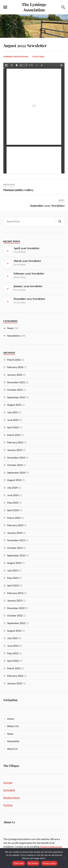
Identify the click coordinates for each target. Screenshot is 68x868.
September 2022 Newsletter (47, 206)
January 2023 (15, 600)
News (10, 328)
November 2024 (16, 457)
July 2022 (12, 638)
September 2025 (16, 397)
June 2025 (13, 420)
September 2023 (16, 555)
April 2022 (13, 661)
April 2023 (13, 585)
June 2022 (13, 646)
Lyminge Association (16, 57)
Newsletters (14, 336)
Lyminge (8, 783)
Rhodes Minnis (12, 798)
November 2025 (16, 382)
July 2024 (12, 488)
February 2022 (15, 676)
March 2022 (14, 668)
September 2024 (16, 472)
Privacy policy (49, 863)
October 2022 (15, 615)
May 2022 (13, 653)
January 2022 (15, 683)
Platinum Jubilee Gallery (19, 190)
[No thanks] (64, 858)
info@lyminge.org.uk (51, 847)
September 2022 (16, 623)
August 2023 (14, 563)
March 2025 (14, 435)
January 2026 (15, 375)
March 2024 (14, 518)
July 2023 (12, 570)
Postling (8, 805)
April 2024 (13, 510)
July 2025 (12, 412)
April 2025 (13, 427)
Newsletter (13, 741)
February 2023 (15, 593)
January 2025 (15, 450)
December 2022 (16, 608)
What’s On (13, 726)
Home (10, 719)
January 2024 (15, 533)
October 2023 (15, 548)
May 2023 (13, 578)
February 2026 (15, 367)
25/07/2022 (38, 57)
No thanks (33, 863)
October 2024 (15, 465)
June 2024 (13, 495)
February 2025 (15, 442)
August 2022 (14, 631)
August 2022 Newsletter (25, 45)
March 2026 (14, 360)
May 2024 (13, 503)
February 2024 (15, 525)
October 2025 (15, 390)
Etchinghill (9, 790)
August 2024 (14, 480)
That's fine (19, 863)
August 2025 (14, 405)
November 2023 (16, 540)
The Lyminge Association (34, 7)
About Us (12, 749)
